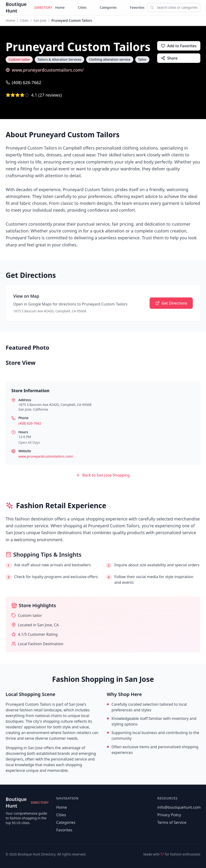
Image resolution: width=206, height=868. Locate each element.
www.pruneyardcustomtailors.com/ (45, 70)
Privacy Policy (169, 815)
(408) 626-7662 (23, 82)
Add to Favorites (179, 46)
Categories (108, 7)
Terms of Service (172, 822)
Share (169, 58)
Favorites (137, 7)
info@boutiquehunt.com (179, 807)
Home (60, 7)
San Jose (40, 20)
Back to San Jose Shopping (103, 475)
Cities (82, 7)
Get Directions (171, 303)
